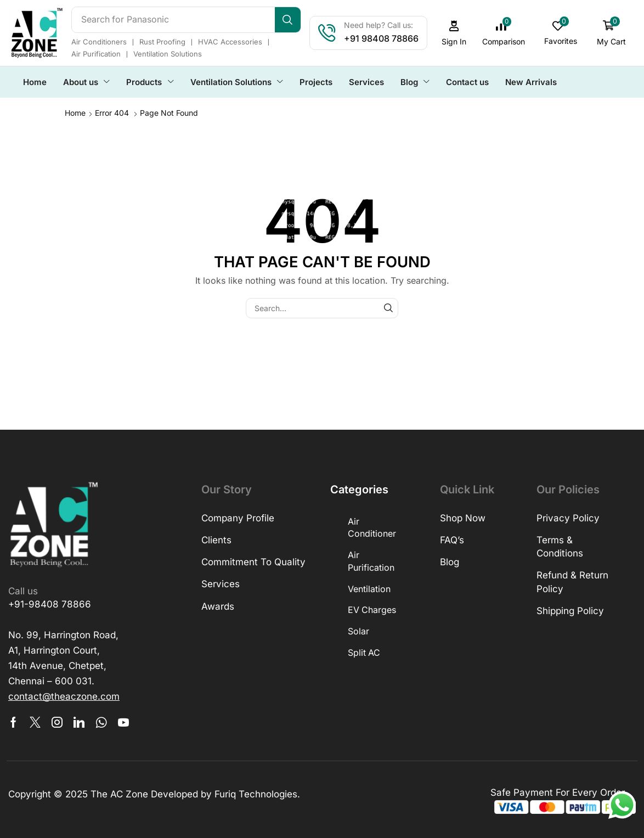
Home (75, 112)
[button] (455, 33)
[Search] (289, 20)
